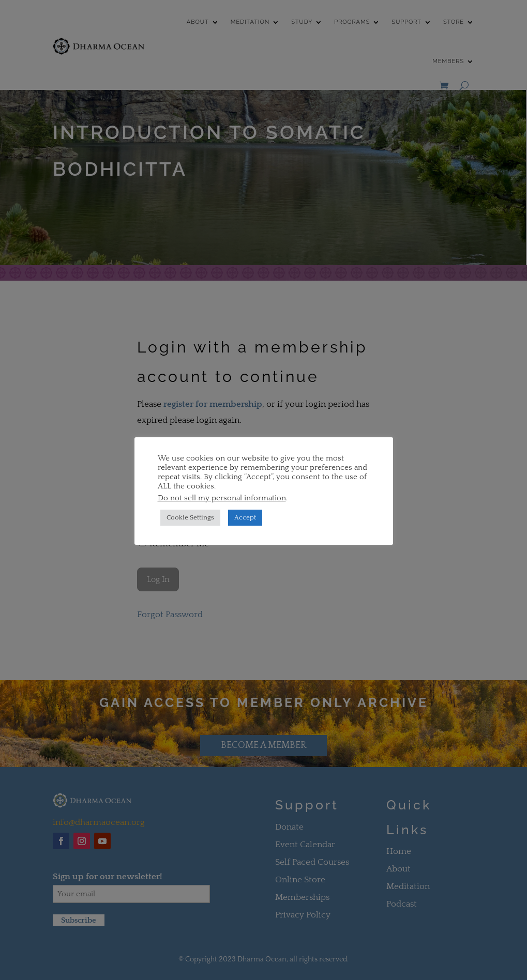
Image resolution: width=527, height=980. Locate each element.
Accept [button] (245, 517)
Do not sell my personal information (222, 498)
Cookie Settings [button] (190, 517)
